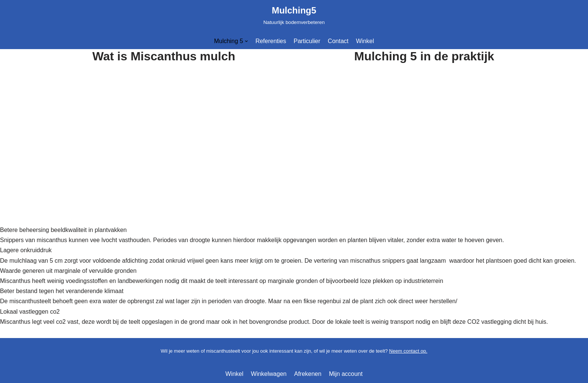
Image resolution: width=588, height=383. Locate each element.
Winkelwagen (269, 374)
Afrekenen (308, 374)
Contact (338, 41)
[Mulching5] (294, 15)
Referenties (271, 41)
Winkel (365, 41)
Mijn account (346, 374)
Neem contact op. (408, 351)
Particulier (307, 41)
